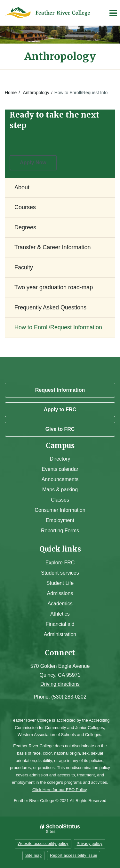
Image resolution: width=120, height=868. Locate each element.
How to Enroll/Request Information (58, 327)
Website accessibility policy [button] (43, 844)
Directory (60, 459)
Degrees (25, 227)
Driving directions (60, 684)
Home (11, 93)
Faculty (24, 267)
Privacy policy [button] (90, 844)
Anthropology (36, 93)
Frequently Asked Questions (50, 307)
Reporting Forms (60, 531)
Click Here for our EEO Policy (60, 790)
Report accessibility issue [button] (74, 856)
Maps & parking (60, 490)
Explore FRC (60, 563)
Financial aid (60, 624)
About (22, 187)
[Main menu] (113, 13)
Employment (60, 520)
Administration (60, 634)
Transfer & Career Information (52, 247)
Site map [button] (33, 856)
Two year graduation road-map (54, 287)
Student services (60, 573)
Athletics (60, 614)
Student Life (60, 583)
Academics (60, 604)
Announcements (60, 479)
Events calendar (60, 469)
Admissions (60, 593)
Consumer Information (60, 510)
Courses (25, 207)
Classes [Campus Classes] (60, 500)
